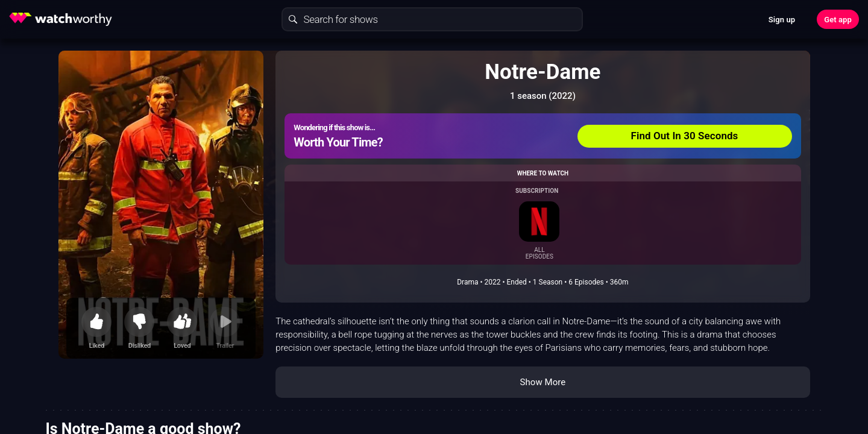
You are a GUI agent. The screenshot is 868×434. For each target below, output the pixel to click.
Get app (838, 20)
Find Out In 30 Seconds (685, 136)
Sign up (782, 20)
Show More (542, 382)
